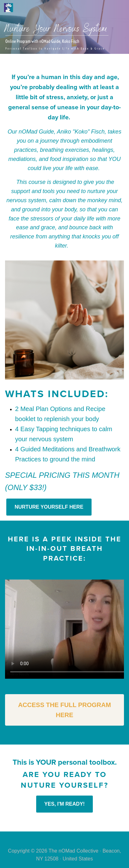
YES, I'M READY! (64, 804)
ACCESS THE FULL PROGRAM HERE (64, 710)
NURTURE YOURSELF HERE (49, 507)
